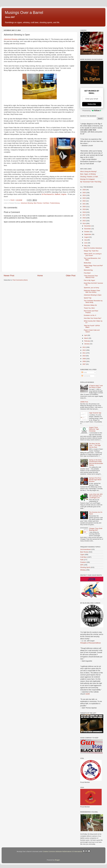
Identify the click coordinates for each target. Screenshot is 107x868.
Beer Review (38, 203)
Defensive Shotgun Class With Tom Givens (92, 291)
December (88, 226)
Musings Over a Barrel (24, 13)
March (86, 338)
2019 (84, 209)
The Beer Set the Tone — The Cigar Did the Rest (95, 445)
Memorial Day (88, 270)
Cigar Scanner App (95, 413)
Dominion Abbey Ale (90, 305)
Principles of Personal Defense (90, 643)
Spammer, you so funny (91, 288)
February (87, 341)
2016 (84, 218)
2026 (84, 190)
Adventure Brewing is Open (93, 295)
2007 (84, 364)
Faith (82, 560)
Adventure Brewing (11, 39)
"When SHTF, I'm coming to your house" (93, 255)
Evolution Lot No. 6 (90, 315)
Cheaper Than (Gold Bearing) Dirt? (96, 529)
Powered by (92, 111)
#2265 (88, 694)
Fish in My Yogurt (89, 280)
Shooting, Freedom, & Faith (89, 177)
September (88, 234)
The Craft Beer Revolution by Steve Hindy (93, 302)
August (87, 237)
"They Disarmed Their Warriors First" (91, 277)
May (86, 246)
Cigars (82, 555)
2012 (84, 350)
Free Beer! (87, 273)
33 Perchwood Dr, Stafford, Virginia (54, 194)
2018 (84, 212)
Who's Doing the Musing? (88, 171)
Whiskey (83, 570)
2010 (84, 356)
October (87, 232)
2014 (84, 223)
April (86, 335)
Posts (84, 372)
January (87, 344)
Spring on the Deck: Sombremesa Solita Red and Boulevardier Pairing (96, 462)
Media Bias (87, 263)
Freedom (83, 562)
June (86, 243)
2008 (84, 361)
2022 (84, 201)
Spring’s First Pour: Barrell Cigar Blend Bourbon (95, 480)
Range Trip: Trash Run (91, 251)
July (86, 240)
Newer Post (9, 276)
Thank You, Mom (89, 308)
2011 (84, 353)
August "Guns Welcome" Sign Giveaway (94, 429)
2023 (84, 198)
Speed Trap (88, 298)
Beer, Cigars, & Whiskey (88, 174)
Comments (86, 376)
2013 (84, 347)
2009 (84, 359)
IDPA (82, 565)
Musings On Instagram (88, 179)
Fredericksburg (55, 203)
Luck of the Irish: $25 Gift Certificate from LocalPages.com (96, 496)
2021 (84, 204)
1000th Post (84, 402)
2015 (84, 221)
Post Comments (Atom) (20, 280)
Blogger (57, 860)
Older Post (71, 276)
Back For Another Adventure (93, 248)
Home (40, 276)
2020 (84, 207)
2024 (84, 195)
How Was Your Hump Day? (93, 318)
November (88, 229)
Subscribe (92, 104)
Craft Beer (46, 203)
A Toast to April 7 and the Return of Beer (96, 386)
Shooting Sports (85, 567)
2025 (84, 193)
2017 (84, 215)
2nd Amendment (85, 549)
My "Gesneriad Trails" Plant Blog (91, 182)
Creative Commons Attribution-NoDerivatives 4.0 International (67, 851)
